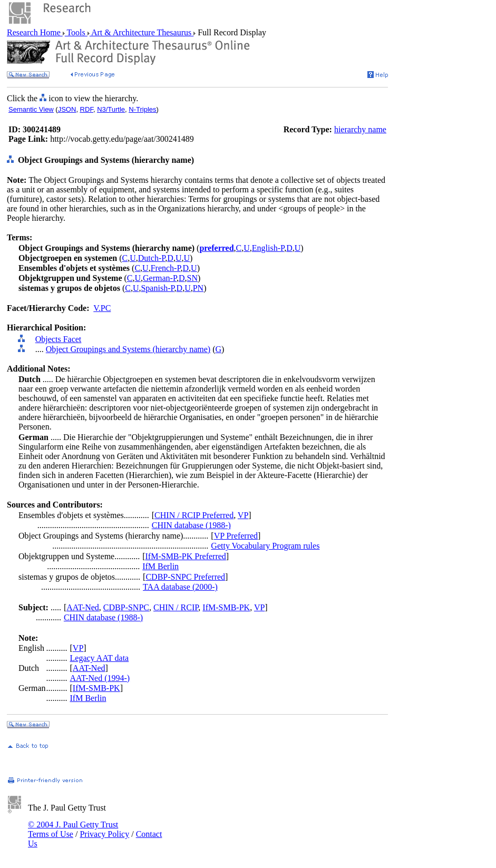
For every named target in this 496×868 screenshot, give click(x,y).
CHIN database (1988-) (191, 525)
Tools (76, 32)
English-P (268, 248)
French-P (166, 268)
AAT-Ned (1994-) (100, 678)
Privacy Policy (104, 834)
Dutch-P (152, 258)
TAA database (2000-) (180, 587)
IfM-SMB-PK (226, 607)
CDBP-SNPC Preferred (185, 577)
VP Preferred (236, 536)
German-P (160, 278)
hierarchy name (360, 129)
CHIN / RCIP (176, 607)
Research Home (35, 32)
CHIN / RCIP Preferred (194, 515)
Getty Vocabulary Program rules (265, 546)
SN (192, 278)
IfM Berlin (161, 566)
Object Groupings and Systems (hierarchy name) (128, 349)
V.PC (102, 308)
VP (243, 515)
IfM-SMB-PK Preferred (186, 556)
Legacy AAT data (100, 658)
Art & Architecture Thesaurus (142, 32)
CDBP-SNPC (126, 607)
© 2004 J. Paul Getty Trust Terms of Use (73, 829)
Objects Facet (59, 339)
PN (198, 288)
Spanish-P (157, 288)
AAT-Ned (83, 607)
